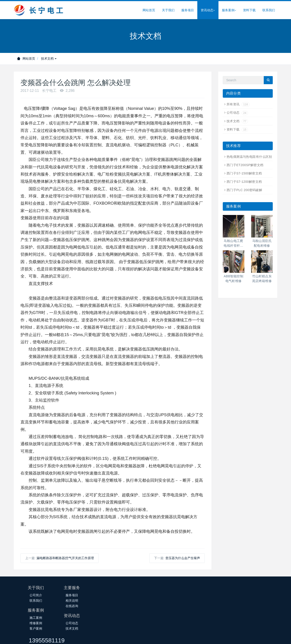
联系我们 (269, 10)
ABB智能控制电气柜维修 (233, 279)
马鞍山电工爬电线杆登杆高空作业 (233, 244)
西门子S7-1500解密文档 (244, 173)
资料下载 (249, 10)
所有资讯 (238, 104)
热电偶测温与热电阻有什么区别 (249, 157)
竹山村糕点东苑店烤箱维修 (262, 279)
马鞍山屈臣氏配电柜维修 (262, 243)
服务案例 (229, 10)
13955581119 (222, 590)
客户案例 (124, 606)
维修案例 (124, 601)
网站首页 (149, 10)
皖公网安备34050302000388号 (163, 637)
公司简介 (36, 595)
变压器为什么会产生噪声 (183, 558)
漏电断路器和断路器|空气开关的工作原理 (65, 558)
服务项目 (188, 10)
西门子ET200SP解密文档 (245, 165)
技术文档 (49, 59)
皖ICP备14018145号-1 (122, 637)
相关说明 (80, 601)
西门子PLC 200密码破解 (244, 190)
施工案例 (124, 595)
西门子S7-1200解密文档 (244, 182)
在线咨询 (80, 606)
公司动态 (237, 113)
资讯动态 (208, 10)
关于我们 (168, 10)
